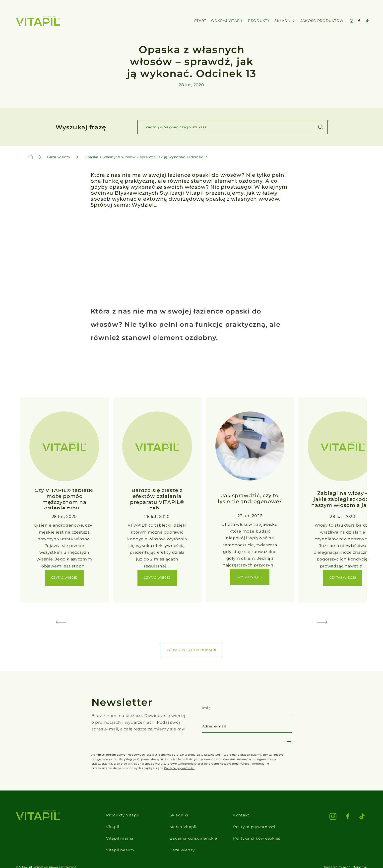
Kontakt (244, 814)
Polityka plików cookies (260, 831)
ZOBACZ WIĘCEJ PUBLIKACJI (192, 650)
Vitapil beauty (116, 840)
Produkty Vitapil (118, 814)
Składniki (178, 814)
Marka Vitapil (182, 823)
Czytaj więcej (64, 578)
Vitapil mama (115, 831)
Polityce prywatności (179, 768)
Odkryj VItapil (227, 21)
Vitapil (108, 823)
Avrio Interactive (355, 856)
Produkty (259, 21)
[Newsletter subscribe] (289, 742)
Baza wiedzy (181, 840)
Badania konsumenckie (193, 831)
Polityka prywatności (258, 823)
